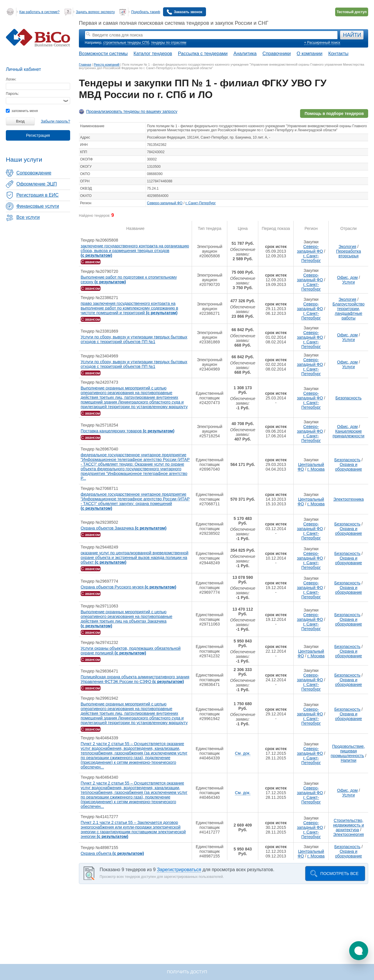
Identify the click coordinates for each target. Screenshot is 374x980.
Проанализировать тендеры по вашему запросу (132, 111)
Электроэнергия (348, 834)
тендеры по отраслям (169, 43)
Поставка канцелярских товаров (128, 431)
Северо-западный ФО (165, 203)
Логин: (11, 79)
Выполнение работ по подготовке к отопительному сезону (129, 279)
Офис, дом (348, 277)
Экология (347, 247)
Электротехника (349, 499)
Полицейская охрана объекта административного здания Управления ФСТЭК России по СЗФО (135, 679)
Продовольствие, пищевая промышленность (348, 751)
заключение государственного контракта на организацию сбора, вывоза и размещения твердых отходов (135, 251)
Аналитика (245, 54)
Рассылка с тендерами (203, 54)
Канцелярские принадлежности (348, 434)
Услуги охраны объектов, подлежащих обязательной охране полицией (131, 651)
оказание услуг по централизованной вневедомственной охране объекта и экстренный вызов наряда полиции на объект (135, 558)
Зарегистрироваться (179, 870)
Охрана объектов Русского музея (128, 587)
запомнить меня (22, 111)
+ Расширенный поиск (322, 43)
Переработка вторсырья (348, 254)
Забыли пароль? (56, 121)
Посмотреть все (339, 874)
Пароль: (12, 94)
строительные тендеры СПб (126, 43)
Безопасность (348, 398)
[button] (359, 951)
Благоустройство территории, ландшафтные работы (349, 311)
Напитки (349, 760)
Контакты (338, 54)
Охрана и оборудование (349, 467)
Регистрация (38, 135)
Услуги (348, 282)
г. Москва (316, 469)
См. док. (243, 753)
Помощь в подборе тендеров (334, 113)
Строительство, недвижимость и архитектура (349, 825)
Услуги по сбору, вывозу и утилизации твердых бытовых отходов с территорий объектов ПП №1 (134, 339)
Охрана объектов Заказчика (124, 528)
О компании (309, 54)
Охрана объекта (112, 853)
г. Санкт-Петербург (201, 203)
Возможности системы (103, 54)
